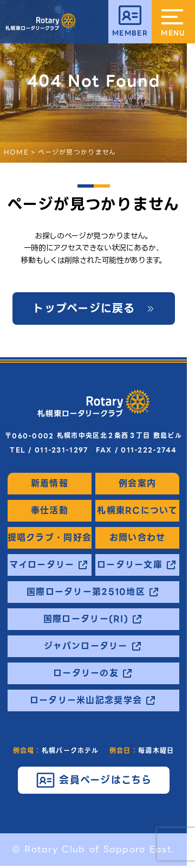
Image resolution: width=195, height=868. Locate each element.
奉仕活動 (50, 511)
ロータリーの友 (86, 673)
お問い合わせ (138, 538)
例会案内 (137, 484)
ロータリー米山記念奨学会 (86, 700)
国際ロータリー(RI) (86, 619)
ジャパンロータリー (86, 646)
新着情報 (50, 484)
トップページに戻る (84, 308)
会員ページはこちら (106, 780)
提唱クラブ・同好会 (50, 538)
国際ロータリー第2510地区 (86, 592)
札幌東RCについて (137, 511)
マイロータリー (42, 565)
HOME (16, 152)
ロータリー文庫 (130, 565)
